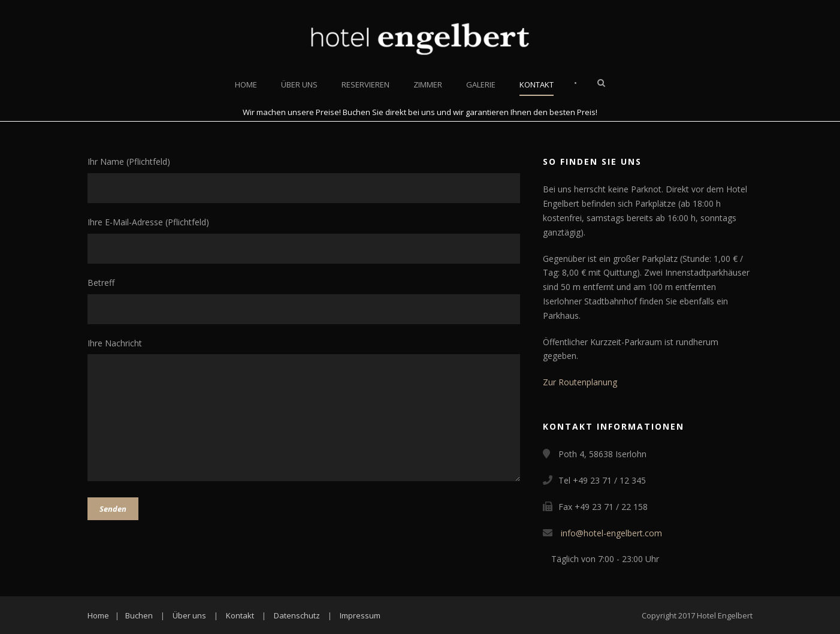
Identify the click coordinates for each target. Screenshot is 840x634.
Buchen (139, 615)
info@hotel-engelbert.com (611, 533)
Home (246, 84)
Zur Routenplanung (580, 382)
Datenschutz (297, 615)
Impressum (360, 615)
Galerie (481, 84)
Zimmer (428, 84)
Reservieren (365, 84)
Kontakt (537, 84)
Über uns (299, 84)
